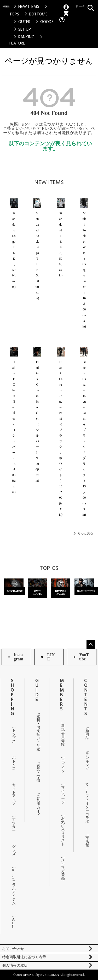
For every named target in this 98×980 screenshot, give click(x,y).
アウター (12, 825)
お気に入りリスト (62, 831)
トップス (12, 736)
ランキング (86, 761)
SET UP (21, 29)
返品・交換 (37, 773)
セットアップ (12, 794)
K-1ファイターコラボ (86, 803)
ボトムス (12, 763)
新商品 (86, 734)
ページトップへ (91, 644)
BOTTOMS (35, 14)
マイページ (62, 795)
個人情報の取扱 (15, 965)
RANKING (23, 37)
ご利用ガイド (37, 806)
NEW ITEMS (26, 7)
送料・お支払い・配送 (37, 733)
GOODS (44, 22)
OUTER (21, 22)
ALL (12, 923)
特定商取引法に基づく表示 (24, 957)
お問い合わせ (13, 949)
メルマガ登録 (62, 869)
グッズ (12, 850)
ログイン (62, 766)
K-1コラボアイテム (12, 887)
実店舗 (86, 841)
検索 (91, 7)
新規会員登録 (62, 735)
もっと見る (85, 533)
